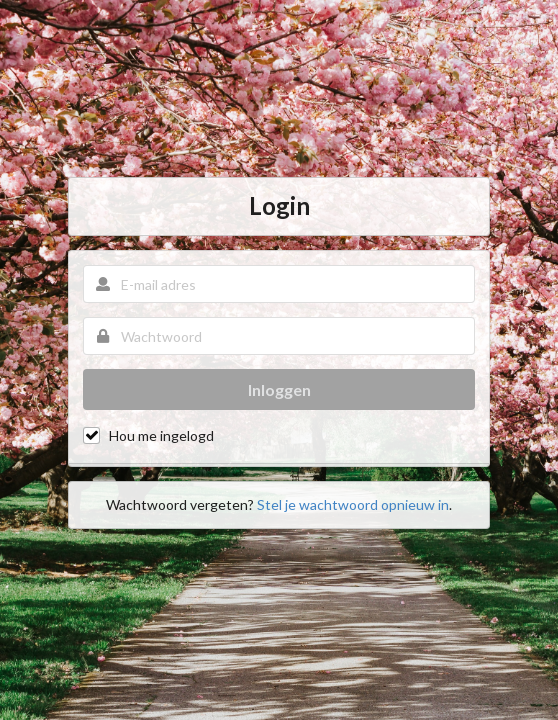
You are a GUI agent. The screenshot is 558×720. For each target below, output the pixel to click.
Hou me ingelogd (161, 435)
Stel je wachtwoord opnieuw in (353, 504)
